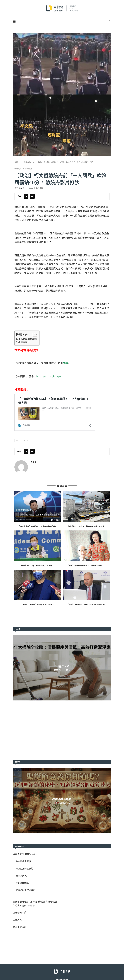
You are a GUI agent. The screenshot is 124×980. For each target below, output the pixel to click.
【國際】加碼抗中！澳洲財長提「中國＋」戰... (87, 604)
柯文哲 (26, 440)
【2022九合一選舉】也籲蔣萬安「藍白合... (38, 604)
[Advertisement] (62, 730)
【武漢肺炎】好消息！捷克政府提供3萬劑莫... (87, 526)
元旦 (18, 440)
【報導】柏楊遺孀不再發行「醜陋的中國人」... (87, 565)
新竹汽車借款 (20, 905)
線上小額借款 (20, 927)
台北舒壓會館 (27, 868)
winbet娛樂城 (23, 883)
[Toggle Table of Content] (34, 334)
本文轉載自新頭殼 (27, 339)
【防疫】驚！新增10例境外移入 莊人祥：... (38, 565)
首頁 (16, 162)
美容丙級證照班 (23, 861)
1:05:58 (90, 233)
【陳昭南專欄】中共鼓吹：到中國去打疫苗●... (38, 526)
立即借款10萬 (20, 912)
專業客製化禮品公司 (25, 890)
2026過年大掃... (62, 666)
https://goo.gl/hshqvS (49, 376)
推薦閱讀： (24, 342)
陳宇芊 (21, 188)
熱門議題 (29, 169)
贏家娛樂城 (21, 876)
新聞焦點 (27, 162)
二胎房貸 (17, 920)
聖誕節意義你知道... (62, 799)
